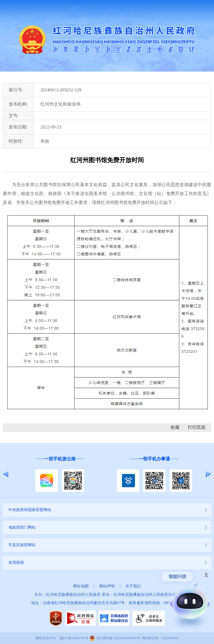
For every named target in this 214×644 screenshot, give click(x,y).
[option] (60, 474)
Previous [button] (6, 474)
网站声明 (107, 586)
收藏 (175, 427)
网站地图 (81, 586)
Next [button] (208, 474)
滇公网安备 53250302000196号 (118, 638)
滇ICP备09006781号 (74, 638)
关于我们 (133, 586)
